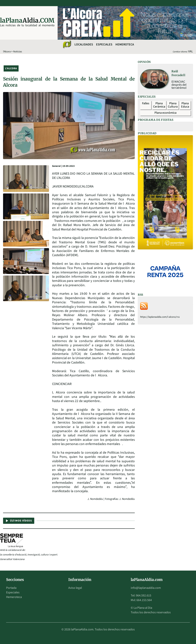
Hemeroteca (125, 44)
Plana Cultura (173, 105)
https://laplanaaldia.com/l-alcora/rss (160, 317)
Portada (11, 588)
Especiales (104, 44)
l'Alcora (7, 51)
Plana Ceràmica (159, 105)
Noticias (18, 51)
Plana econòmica (165, 113)
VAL (191, 51)
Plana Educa (185, 105)
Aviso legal (75, 588)
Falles (146, 103)
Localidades (84, 44)
